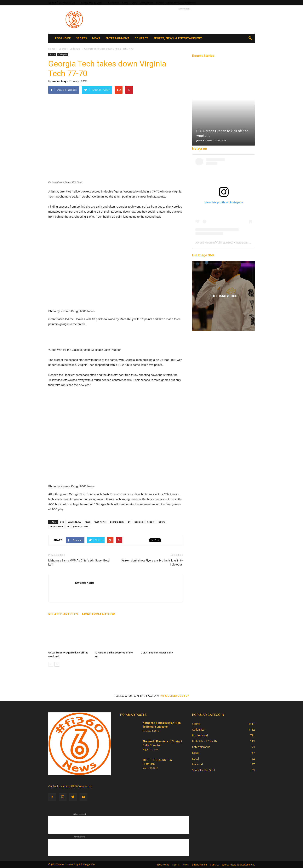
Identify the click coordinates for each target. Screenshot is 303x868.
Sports (125, 3)
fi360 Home (114, 3)
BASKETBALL (75, 522)
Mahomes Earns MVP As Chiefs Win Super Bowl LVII (79, 563)
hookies (139, 522)
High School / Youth (204, 741)
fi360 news (100, 522)
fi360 (88, 522)
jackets (162, 522)
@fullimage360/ (175, 696)
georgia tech (117, 522)
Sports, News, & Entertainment (181, 3)
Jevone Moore (204, 140)
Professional (200, 735)
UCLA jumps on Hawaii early (157, 653)
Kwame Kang (59, 81)
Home (52, 49)
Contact (160, 3)
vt (68, 526)
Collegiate (63, 54)
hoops (150, 522)
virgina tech (56, 526)
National (197, 764)
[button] (250, 38)
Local (195, 759)
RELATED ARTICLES (63, 614)
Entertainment (146, 3)
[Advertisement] (184, 20)
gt (129, 522)
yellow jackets (81, 526)
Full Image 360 (203, 255)
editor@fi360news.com (78, 786)
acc (62, 522)
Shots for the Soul (203, 770)
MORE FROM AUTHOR (99, 614)
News (134, 3)
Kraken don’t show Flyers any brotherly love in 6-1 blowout (152, 563)
